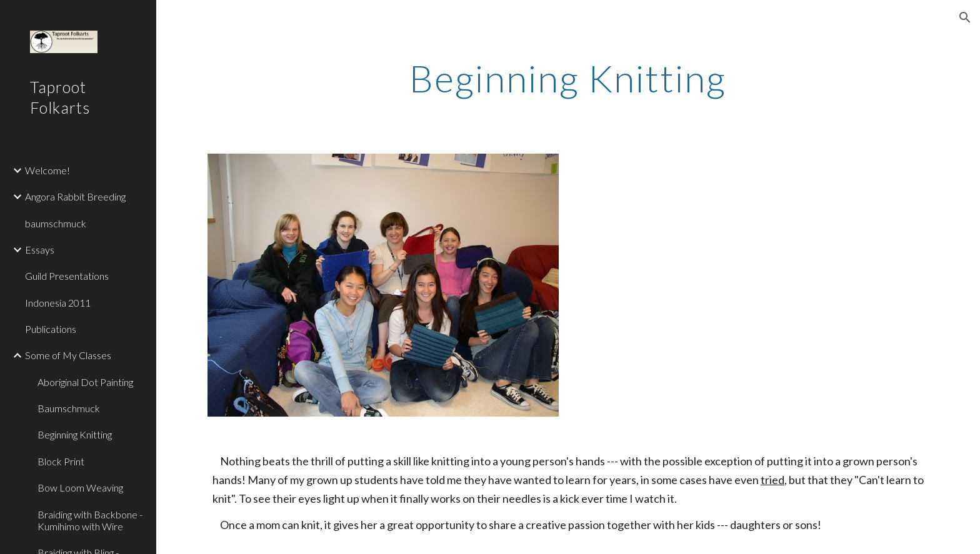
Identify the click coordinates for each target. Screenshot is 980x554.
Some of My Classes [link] (68, 355)
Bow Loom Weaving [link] (80, 487)
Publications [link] (51, 329)
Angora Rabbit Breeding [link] (75, 196)
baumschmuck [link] (56, 223)
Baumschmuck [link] (69, 408)
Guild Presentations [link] (67, 276)
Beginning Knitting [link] (75, 434)
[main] (568, 78)
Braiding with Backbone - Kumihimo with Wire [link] (90, 520)
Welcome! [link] (47, 170)
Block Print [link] (61, 461)
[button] (965, 17)
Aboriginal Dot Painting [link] (85, 382)
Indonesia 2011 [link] (58, 303)
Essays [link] (40, 250)
